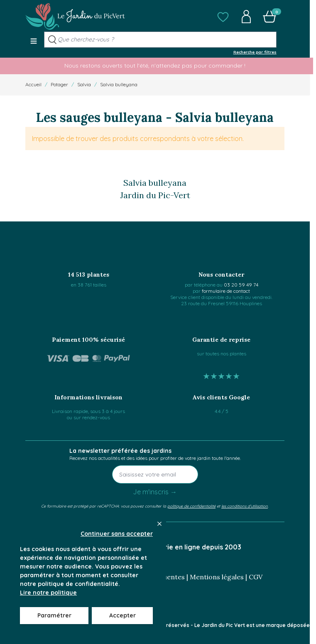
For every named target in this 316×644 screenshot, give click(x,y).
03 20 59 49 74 (241, 285)
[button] (223, 17)
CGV (256, 577)
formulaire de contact (226, 291)
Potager (59, 84)
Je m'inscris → (155, 492)
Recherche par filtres (255, 52)
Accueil (33, 84)
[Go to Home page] (75, 17)
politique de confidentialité (191, 506)
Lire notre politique (48, 593)
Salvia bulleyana (119, 84)
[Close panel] (159, 524)
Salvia (84, 84)
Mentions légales (217, 577)
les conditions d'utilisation (245, 506)
